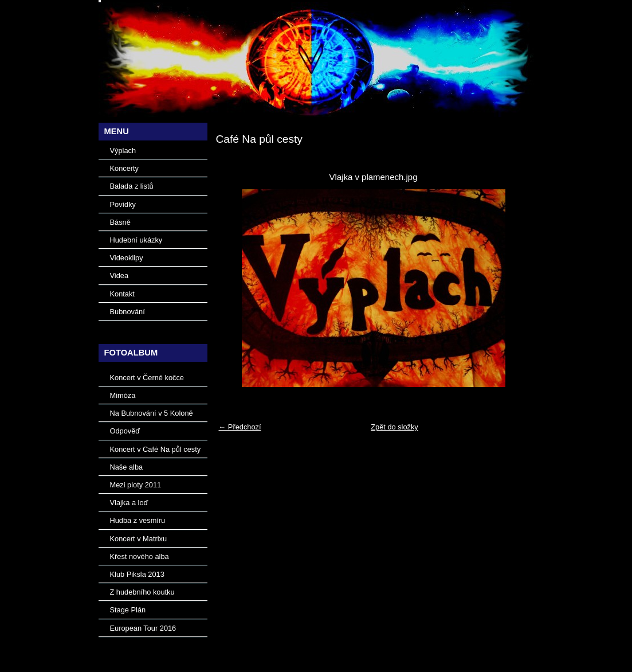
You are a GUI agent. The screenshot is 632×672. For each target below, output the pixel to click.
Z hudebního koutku (142, 592)
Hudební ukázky (136, 240)
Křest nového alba (140, 556)
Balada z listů (132, 186)
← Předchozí (240, 427)
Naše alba (127, 467)
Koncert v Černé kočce (147, 378)
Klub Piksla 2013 (137, 574)
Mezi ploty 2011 (136, 485)
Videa (119, 276)
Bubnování (127, 312)
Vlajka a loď (129, 503)
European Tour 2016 (143, 628)
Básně (120, 222)
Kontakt (122, 294)
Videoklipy (127, 258)
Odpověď (125, 431)
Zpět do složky (394, 427)
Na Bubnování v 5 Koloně (152, 413)
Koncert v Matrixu (139, 539)
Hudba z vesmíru (138, 520)
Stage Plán (128, 610)
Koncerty (125, 168)
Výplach (123, 151)
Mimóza (123, 395)
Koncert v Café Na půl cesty (156, 449)
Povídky (123, 204)
